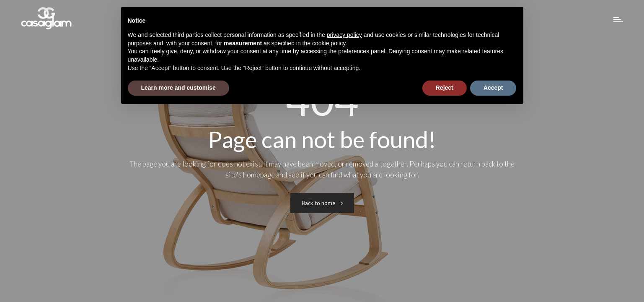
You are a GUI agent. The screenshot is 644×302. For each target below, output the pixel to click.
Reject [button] (445, 88)
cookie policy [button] (329, 43)
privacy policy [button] (344, 35)
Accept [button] (493, 88)
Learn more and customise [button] (178, 88)
